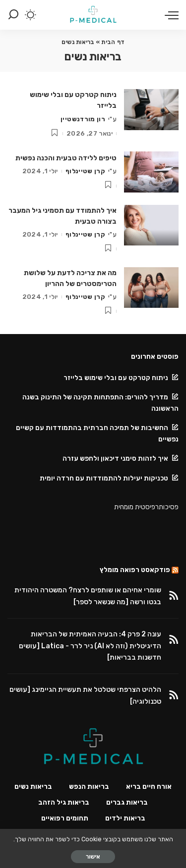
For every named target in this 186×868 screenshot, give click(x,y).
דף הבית (113, 42)
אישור (93, 857)
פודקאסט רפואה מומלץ (135, 570)
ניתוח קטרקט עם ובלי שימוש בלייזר (115, 378)
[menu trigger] (169, 15)
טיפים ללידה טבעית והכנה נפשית (66, 158)
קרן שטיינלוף (85, 171)
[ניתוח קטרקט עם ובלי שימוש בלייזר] (151, 110)
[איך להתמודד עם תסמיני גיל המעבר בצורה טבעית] (151, 225)
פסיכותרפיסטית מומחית (146, 507)
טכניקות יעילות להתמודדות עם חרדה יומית (104, 478)
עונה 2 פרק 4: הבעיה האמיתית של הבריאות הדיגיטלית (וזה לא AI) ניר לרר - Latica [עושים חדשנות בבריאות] (90, 646)
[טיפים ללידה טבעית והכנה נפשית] (151, 172)
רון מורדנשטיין (83, 119)
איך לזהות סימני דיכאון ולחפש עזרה (115, 458)
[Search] (13, 15)
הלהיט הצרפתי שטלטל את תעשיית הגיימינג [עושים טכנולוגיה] (85, 696)
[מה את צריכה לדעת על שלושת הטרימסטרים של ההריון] (151, 288)
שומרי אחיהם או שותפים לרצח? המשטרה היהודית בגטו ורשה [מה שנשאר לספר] (88, 596)
